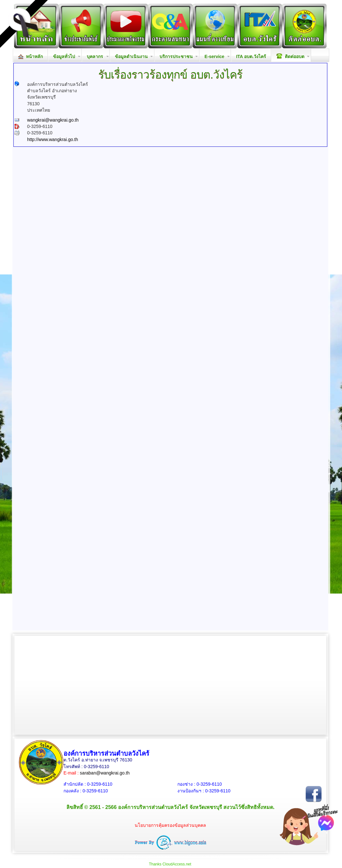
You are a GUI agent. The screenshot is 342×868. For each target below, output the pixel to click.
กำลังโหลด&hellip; (170, 311)
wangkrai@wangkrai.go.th (53, 120)
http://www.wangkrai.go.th (53, 139)
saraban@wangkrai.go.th (105, 773)
